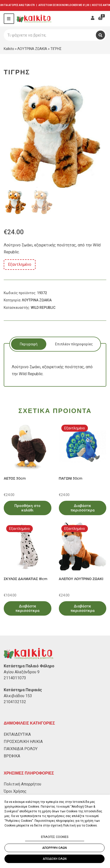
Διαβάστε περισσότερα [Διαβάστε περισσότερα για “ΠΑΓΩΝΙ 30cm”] (83, 508)
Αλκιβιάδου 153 (18, 696)
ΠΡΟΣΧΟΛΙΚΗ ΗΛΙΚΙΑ (23, 742)
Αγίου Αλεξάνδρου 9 (22, 672)
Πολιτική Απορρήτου (22, 784)
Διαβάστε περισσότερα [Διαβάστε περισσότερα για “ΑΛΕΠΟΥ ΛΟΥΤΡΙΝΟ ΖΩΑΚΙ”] (83, 608)
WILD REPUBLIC (43, 308)
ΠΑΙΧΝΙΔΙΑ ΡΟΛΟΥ (21, 749)
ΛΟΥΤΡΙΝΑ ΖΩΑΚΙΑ (32, 49)
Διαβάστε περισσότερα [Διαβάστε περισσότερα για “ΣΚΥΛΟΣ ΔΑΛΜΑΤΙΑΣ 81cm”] (27, 608)
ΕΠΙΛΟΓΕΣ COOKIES (55, 837)
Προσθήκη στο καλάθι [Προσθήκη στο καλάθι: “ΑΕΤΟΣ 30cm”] (27, 508)
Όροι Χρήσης (15, 791)
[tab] (29, 344)
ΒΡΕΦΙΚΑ (12, 756)
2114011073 (15, 678)
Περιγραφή (29, 344)
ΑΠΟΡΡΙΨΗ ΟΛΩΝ (55, 848)
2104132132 (15, 702)
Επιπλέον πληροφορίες (74, 344)
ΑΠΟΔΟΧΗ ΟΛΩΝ (55, 859)
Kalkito (9, 49)
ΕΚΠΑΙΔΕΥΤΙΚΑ (17, 734)
